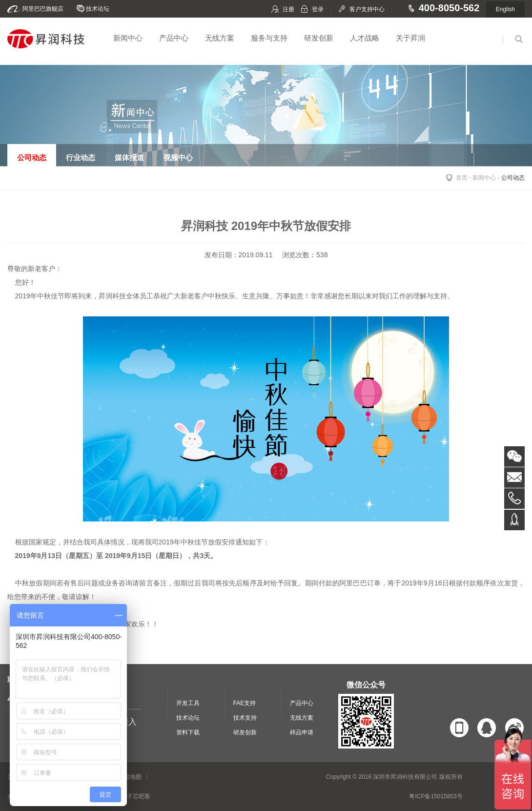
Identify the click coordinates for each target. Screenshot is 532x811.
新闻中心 (128, 38)
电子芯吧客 (136, 796)
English (505, 9)
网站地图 (130, 777)
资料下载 (188, 732)
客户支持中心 (367, 9)
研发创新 (319, 38)
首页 (462, 178)
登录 (318, 9)
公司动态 (513, 178)
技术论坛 (98, 9)
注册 (288, 9)
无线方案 (220, 38)
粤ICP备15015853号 (436, 796)
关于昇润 (410, 38)
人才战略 (365, 38)
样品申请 (302, 732)
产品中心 (174, 38)
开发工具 (188, 703)
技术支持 (245, 718)
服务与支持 (269, 38)
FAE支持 (245, 703)
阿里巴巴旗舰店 (43, 9)
